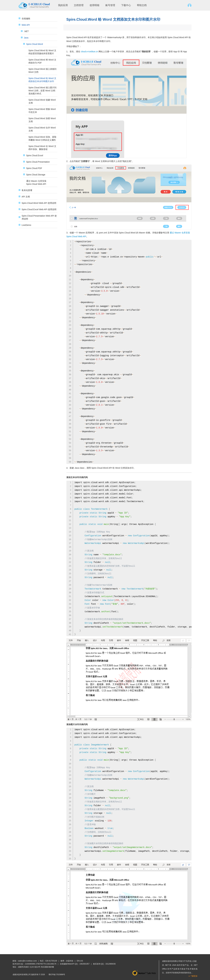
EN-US (80, 961)
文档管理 (79, 5)
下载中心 (126, 5)
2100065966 (30, 964)
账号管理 (110, 5)
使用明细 (94, 5)
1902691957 (85, 964)
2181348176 (51, 964)
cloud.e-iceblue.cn (89, 52)
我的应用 (63, 5)
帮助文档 (142, 5)
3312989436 (111, 964)
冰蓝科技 (70, 961)
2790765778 (41, 964)
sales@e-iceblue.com (27, 961)
